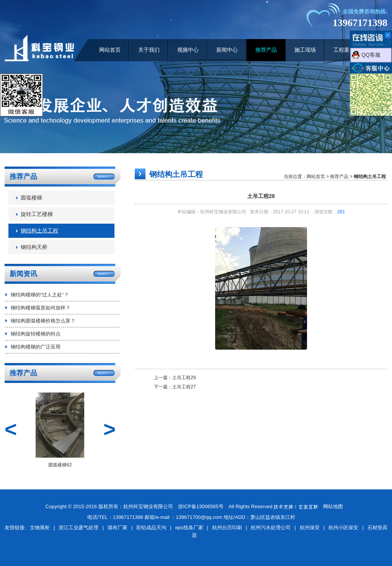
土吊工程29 (184, 378)
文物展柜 (40, 528)
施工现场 (305, 50)
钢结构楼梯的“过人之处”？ (40, 295)
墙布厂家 (118, 528)
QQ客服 (371, 55)
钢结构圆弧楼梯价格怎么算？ (43, 321)
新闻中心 (227, 50)
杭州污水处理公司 (271, 528)
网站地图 (333, 506)
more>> (104, 176)
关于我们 (149, 50)
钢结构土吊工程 (39, 231)
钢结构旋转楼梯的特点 (36, 334)
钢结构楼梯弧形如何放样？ (41, 308)
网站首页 (110, 50)
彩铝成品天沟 (151, 528)
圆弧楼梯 (31, 198)
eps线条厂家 (189, 528)
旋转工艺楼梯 (37, 214)
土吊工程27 (184, 387)
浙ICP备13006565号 (201, 506)
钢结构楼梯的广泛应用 (36, 347)
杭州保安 (310, 528)
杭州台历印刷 (227, 528)
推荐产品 (266, 50)
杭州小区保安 (343, 528)
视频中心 (188, 50)
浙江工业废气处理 (78, 528)
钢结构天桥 (34, 247)
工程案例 (344, 50)
